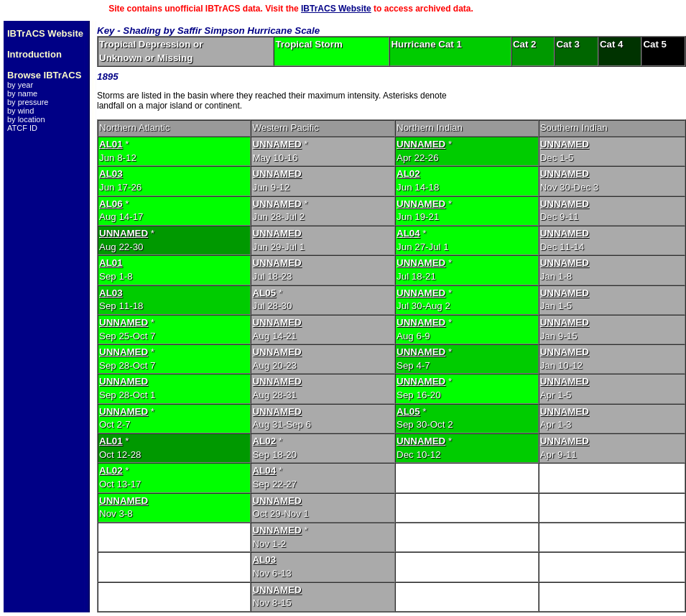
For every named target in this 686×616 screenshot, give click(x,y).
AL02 (408, 174)
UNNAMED (277, 144)
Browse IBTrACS (44, 75)
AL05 (264, 293)
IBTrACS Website (336, 9)
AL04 (408, 233)
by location (26, 119)
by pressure (28, 102)
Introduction (34, 54)
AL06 (111, 204)
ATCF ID (22, 128)
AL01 (111, 144)
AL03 (111, 174)
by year (20, 85)
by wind (20, 111)
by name (22, 93)
